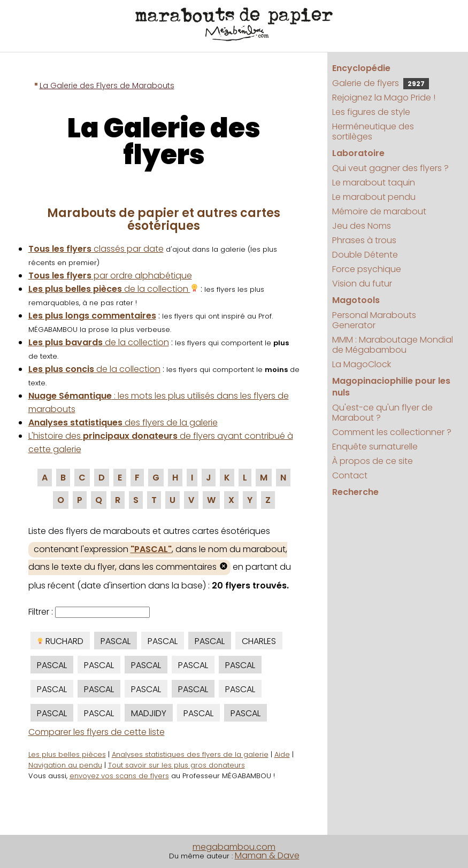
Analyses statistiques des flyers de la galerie (190, 754)
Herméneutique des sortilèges (373, 131)
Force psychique (367, 269)
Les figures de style (371, 112)
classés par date (96, 249)
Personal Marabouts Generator (374, 320)
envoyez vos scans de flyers (119, 776)
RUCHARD (60, 641)
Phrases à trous (364, 240)
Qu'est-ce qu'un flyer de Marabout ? (382, 413)
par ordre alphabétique (110, 276)
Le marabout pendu (374, 197)
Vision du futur (362, 284)
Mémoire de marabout (379, 211)
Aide (282, 754)
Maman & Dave (267, 855)
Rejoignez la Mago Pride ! (384, 98)
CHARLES (259, 641)
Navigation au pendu (65, 765)
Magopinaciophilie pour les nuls (391, 387)
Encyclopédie (361, 68)
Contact (350, 475)
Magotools (356, 300)
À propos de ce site (373, 461)
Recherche (355, 492)
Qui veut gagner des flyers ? (390, 168)
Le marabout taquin (374, 183)
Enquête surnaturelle (375, 447)
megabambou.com (234, 847)
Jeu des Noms (362, 226)
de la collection (113, 289)
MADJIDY (149, 713)
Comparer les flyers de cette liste (97, 732)
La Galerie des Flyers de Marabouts (107, 86)
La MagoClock (362, 364)
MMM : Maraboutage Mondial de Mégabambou (393, 345)
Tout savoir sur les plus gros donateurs (177, 765)
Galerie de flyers (381, 83)
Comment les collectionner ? (392, 432)
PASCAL (116, 641)
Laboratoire (358, 153)
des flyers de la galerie (123, 423)
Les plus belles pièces (67, 754)
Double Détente (365, 255)
